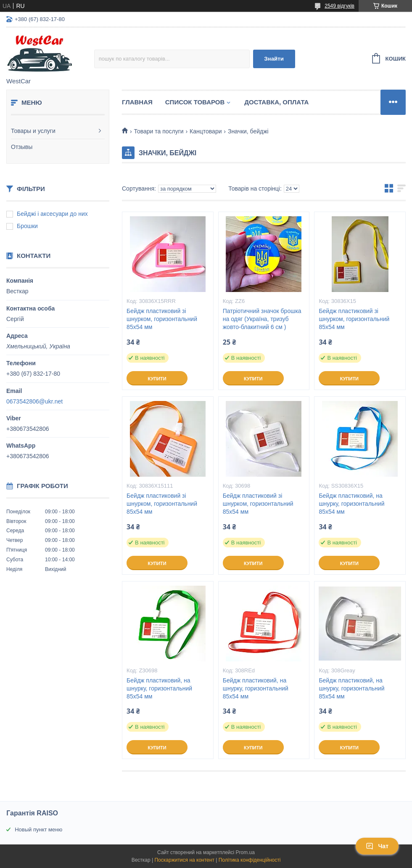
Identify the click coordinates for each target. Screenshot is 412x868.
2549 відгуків (339, 6)
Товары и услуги (33, 131)
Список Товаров (195, 102)
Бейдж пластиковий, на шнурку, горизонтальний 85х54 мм (351, 504)
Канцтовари (206, 131)
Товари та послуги (158, 131)
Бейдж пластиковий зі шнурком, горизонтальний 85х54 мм (162, 319)
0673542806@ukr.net (34, 401)
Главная (137, 102)
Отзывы (22, 147)
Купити (157, 379)
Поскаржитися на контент (184, 860)
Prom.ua (245, 852)
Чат (377, 846)
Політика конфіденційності (250, 860)
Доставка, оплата (276, 102)
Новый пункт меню (38, 830)
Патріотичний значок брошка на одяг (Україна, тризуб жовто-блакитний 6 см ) (262, 319)
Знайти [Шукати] (274, 59)
